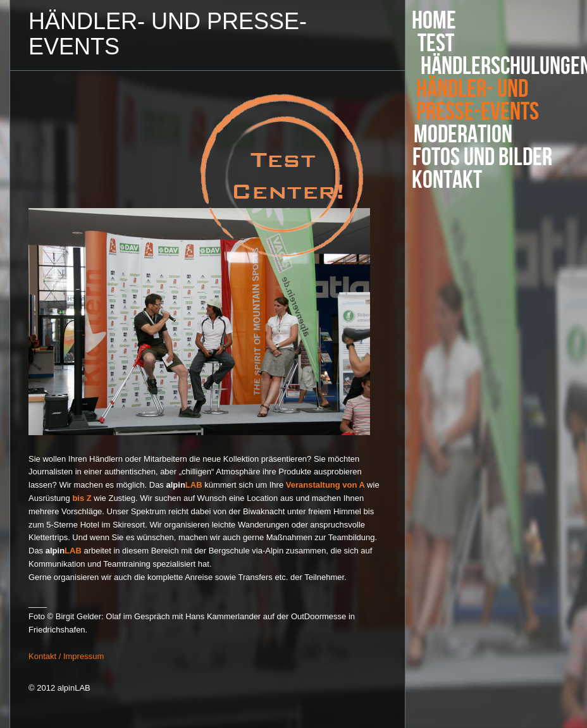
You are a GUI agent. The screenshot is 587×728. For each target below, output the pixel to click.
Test (439, 44)
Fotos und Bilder (482, 157)
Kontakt (447, 180)
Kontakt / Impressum (66, 656)
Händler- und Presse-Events (476, 101)
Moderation (462, 135)
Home (434, 21)
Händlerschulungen (497, 66)
